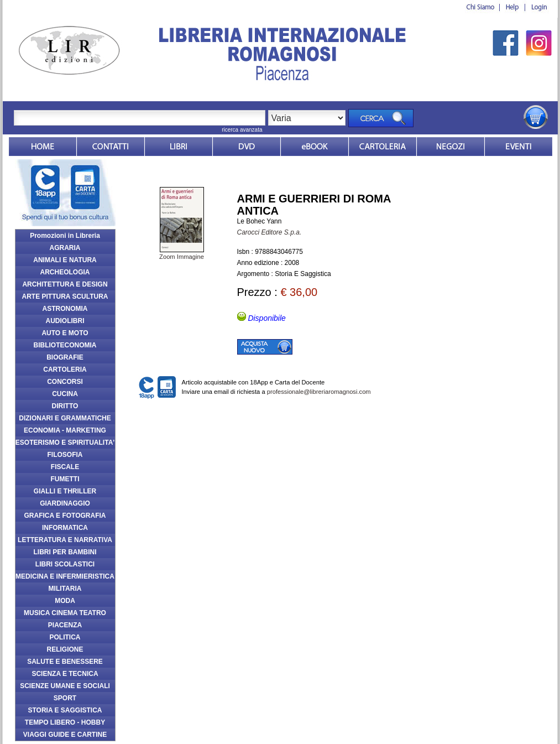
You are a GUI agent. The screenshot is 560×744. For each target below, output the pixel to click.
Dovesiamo (451, 147)
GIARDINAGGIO (65, 503)
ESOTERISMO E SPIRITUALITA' (65, 443)
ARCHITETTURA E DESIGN (65, 284)
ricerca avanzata (242, 130)
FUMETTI (65, 479)
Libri (179, 147)
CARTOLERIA (65, 370)
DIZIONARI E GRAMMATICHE (65, 418)
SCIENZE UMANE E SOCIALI (65, 686)
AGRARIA (65, 248)
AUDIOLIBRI (65, 321)
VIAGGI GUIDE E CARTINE (65, 735)
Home (43, 147)
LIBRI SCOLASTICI (65, 564)
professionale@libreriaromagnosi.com (319, 392)
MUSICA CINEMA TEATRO (65, 613)
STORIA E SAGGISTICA (65, 710)
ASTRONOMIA (65, 309)
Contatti (111, 147)
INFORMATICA (65, 528)
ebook (315, 147)
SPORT (65, 698)
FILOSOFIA (65, 455)
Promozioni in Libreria (65, 236)
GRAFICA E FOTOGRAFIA (65, 516)
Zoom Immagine (182, 253)
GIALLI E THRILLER (65, 491)
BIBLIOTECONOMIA (65, 345)
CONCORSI (65, 382)
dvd (247, 147)
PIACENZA (65, 625)
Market (383, 147)
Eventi (519, 147)
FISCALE (65, 467)
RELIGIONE (65, 649)
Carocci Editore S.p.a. (269, 232)
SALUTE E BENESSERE (65, 662)
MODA (65, 601)
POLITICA (65, 637)
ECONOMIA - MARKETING (65, 430)
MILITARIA (65, 589)
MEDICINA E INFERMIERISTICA (65, 576)
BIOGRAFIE (65, 357)
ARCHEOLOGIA (65, 272)
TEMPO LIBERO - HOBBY (65, 722)
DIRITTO (65, 406)
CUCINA (65, 394)
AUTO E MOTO (65, 333)
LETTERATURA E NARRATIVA (65, 540)
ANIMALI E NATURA (65, 260)
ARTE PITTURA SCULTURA (65, 296)
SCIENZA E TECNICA (65, 674)
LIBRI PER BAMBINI (65, 552)
